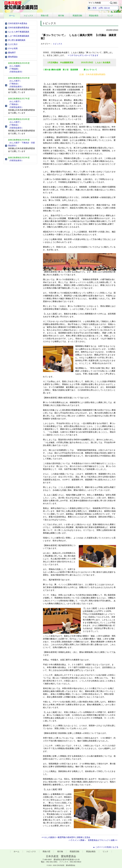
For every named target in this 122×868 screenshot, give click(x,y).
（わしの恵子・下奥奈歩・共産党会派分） (21, 144)
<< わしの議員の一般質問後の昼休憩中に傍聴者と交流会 (66, 837)
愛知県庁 (12, 53)
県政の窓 (45, 16)
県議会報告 (94, 16)
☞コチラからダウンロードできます (83, 55)
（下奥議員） (14, 69)
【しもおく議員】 (51, 495)
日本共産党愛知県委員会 (19, 28)
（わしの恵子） (15, 81)
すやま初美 (13, 48)
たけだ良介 (13, 44)
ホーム (12, 16)
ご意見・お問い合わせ (100, 8)
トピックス (28, 16)
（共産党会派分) (15, 72)
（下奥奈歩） (14, 84)
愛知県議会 (13, 57)
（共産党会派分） (16, 87)
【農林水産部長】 (51, 398)
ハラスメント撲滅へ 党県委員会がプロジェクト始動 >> (93, 840)
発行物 (61, 16)
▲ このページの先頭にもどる (106, 847)
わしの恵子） (15, 122)
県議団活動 (77, 16)
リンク (110, 16)
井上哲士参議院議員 (17, 40)
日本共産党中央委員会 (18, 23)
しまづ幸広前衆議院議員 (19, 36)
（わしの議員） (15, 66)
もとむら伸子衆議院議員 (19, 32)
